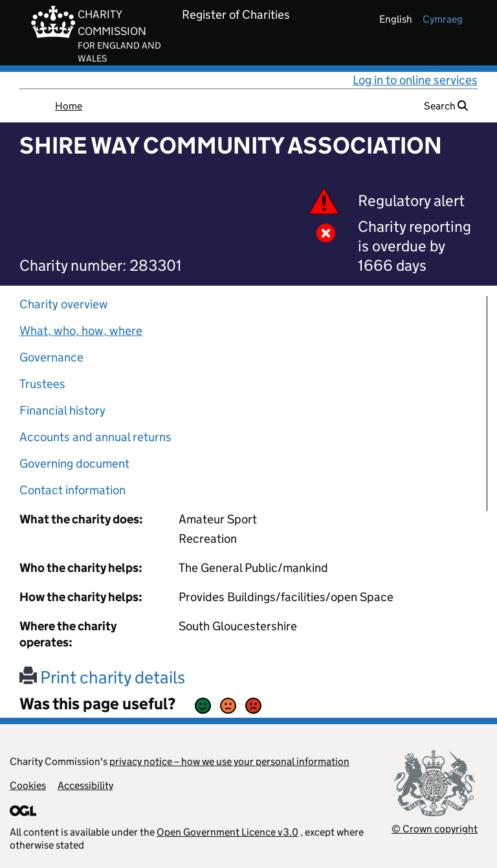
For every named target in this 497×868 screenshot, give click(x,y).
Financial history (62, 410)
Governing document (74, 463)
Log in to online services (415, 80)
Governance (51, 357)
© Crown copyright (435, 829)
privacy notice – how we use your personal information (229, 761)
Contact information (72, 490)
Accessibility (85, 785)
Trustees (42, 384)
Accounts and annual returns (95, 437)
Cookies (28, 785)
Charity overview (64, 304)
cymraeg (443, 19)
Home (69, 106)
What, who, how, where (81, 331)
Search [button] (446, 106)
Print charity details (102, 677)
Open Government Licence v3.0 (227, 832)
